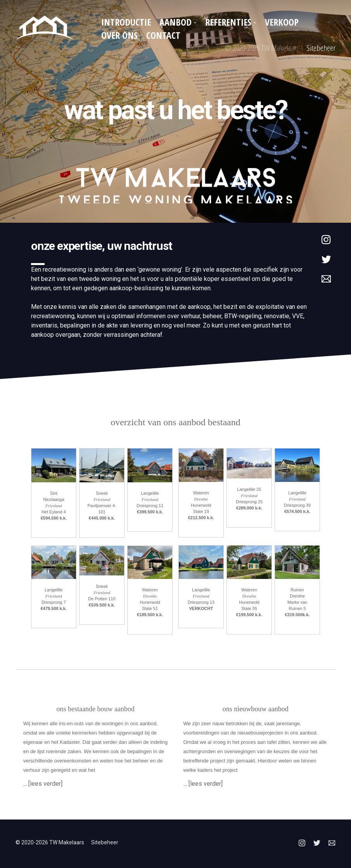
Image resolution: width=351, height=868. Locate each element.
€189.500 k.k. (150, 615)
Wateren (150, 590)
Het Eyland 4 (54, 512)
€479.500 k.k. (54, 608)
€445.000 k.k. (102, 518)
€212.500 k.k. (201, 518)
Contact (163, 35)
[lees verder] (45, 784)
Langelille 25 (249, 489)
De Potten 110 (102, 599)
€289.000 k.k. (249, 508)
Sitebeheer (321, 48)
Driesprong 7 (54, 602)
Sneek (102, 493)
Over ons (119, 35)
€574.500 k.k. (297, 511)
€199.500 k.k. (249, 615)
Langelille (150, 493)
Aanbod (175, 22)
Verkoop (282, 22)
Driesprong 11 (150, 506)
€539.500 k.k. (102, 605)
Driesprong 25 (249, 502)
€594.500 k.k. (54, 518)
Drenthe (150, 596)
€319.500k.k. (297, 615)
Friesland (54, 506)
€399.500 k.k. (150, 512)
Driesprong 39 (297, 505)
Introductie (126, 22)
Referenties (228, 22)
